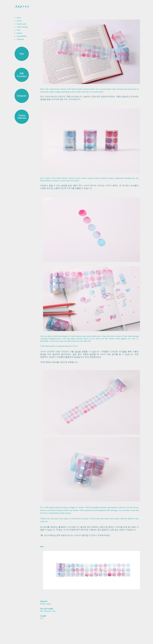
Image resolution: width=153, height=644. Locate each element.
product (19, 33)
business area (22, 24)
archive (19, 21)
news (19, 30)
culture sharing (22, 27)
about (19, 18)
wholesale (20, 39)
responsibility (22, 36)
